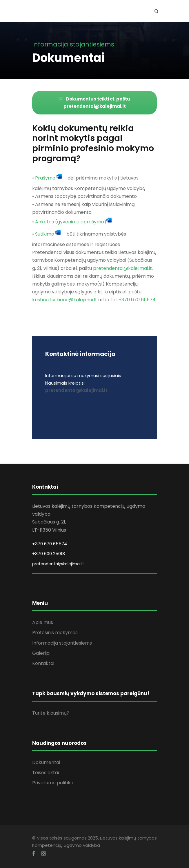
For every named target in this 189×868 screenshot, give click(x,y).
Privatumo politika (53, 783)
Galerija (41, 653)
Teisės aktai (46, 773)
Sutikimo (45, 234)
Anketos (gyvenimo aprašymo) (71, 222)
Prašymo (45, 178)
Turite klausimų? (51, 713)
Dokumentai (46, 762)
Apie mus (43, 622)
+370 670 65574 (137, 300)
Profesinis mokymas (55, 633)
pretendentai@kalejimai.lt (122, 268)
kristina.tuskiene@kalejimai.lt (65, 300)
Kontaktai (43, 663)
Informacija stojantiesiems (62, 643)
